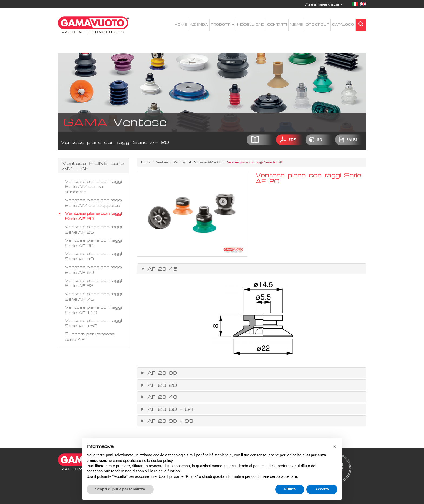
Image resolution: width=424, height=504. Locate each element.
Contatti (277, 24)
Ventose (162, 162)
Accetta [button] (322, 489)
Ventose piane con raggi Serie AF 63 (93, 283)
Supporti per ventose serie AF (90, 337)
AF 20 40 (161, 397)
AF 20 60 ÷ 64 (169, 409)
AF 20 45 (161, 269)
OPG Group (317, 24)
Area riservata (324, 4)
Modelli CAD (251, 24)
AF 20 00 (161, 373)
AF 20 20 (161, 385)
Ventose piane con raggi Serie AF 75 (93, 296)
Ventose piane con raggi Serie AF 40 (93, 256)
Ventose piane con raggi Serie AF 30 (93, 243)
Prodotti (223, 24)
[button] (335, 446)
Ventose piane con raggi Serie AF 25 (93, 229)
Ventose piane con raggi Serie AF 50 (93, 270)
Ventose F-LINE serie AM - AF (197, 162)
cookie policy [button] (162, 461)
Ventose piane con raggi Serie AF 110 (93, 310)
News (296, 24)
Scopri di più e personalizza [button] (120, 489)
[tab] (252, 269)
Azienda (199, 24)
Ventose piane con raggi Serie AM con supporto (93, 203)
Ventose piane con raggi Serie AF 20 (93, 216)
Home (181, 24)
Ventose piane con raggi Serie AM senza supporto (93, 187)
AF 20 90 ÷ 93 (169, 421)
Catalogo (343, 24)
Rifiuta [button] (290, 489)
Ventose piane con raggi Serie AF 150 (93, 323)
